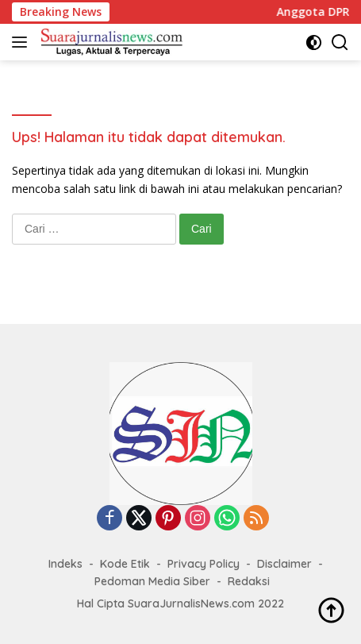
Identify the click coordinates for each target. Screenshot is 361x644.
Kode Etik (125, 564)
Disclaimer (284, 564)
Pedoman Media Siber (152, 581)
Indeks (65, 564)
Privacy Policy (204, 564)
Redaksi (249, 581)
